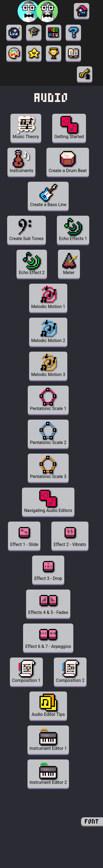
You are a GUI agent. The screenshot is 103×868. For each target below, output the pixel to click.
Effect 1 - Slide (24, 535)
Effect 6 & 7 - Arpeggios (48, 637)
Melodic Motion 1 (48, 298)
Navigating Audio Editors (48, 501)
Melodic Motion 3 (48, 365)
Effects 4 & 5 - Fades (48, 603)
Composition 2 (70, 671)
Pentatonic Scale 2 (48, 433)
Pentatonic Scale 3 (48, 467)
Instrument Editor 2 (48, 773)
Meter (69, 264)
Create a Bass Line (48, 196)
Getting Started (69, 128)
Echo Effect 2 (32, 264)
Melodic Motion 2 (48, 331)
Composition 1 (26, 671)
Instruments (21, 162)
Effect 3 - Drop (48, 569)
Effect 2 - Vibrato (70, 535)
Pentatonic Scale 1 (48, 399)
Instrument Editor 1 (48, 739)
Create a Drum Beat (68, 162)
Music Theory (26, 128)
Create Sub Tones (27, 230)
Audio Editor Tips (48, 705)
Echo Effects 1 (73, 230)
